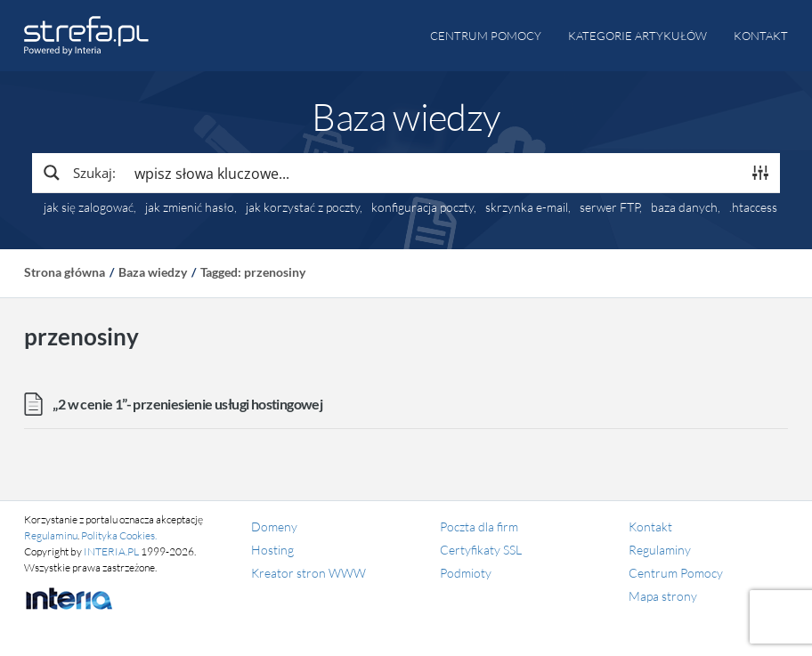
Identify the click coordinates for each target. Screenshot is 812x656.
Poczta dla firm (479, 526)
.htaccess (753, 207)
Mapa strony (663, 596)
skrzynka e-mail (527, 207)
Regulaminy (660, 550)
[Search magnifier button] (78, 173)
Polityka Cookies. (119, 535)
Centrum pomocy (486, 36)
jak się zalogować (89, 207)
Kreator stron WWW (309, 573)
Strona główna (65, 272)
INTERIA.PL (111, 551)
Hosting (272, 550)
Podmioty (466, 573)
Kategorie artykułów (637, 36)
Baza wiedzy (153, 272)
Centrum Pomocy (676, 573)
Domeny (274, 526)
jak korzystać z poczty (303, 207)
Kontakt (761, 36)
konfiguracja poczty (422, 207)
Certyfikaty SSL (481, 550)
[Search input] (434, 173)
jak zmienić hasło (190, 207)
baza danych (684, 207)
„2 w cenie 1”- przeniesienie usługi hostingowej (187, 404)
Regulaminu (51, 535)
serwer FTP (609, 207)
